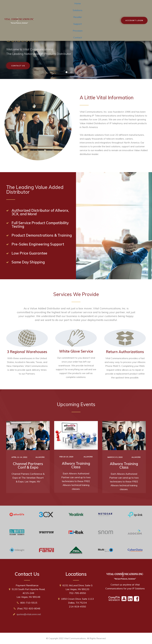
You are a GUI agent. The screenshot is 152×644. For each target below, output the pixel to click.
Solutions (78, 10)
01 (66, 72)
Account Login (134, 20)
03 (76, 72)
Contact (78, 37)
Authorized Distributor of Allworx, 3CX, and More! (40, 212)
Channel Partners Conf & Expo (28, 465)
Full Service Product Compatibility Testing (40, 225)
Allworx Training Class (76, 465)
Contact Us (18, 67)
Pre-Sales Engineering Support (38, 244)
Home (78, 3)
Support (78, 24)
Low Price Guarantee (29, 253)
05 (85, 72)
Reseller (78, 17)
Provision (78, 31)
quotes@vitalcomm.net (29, 614)
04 (81, 72)
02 (71, 72)
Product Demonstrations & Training (42, 235)
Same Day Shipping (28, 262)
